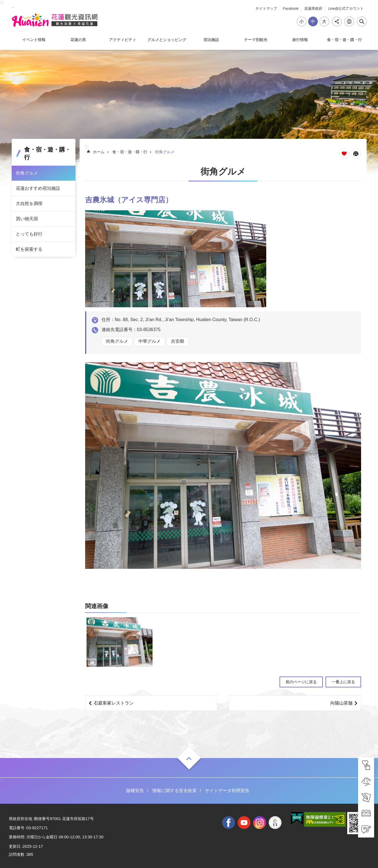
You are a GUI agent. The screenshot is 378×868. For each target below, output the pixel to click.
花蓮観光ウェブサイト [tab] (55, 20)
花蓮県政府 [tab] (313, 8)
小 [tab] (301, 21)
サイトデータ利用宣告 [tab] (227, 791)
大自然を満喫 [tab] (29, 203)
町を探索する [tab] (29, 249)
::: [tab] (2, 2)
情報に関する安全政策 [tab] (174, 791)
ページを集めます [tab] (344, 154)
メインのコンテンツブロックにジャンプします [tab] (3, 3)
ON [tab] (189, 759)
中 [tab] (313, 21)
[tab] (366, 765)
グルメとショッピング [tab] (167, 40)
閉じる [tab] (362, 21)
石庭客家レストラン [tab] (114, 703)
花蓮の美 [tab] (78, 40)
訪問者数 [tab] (17, 854)
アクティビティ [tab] (123, 40)
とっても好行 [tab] (29, 234)
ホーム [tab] (99, 152)
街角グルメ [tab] (27, 173)
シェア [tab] (337, 21)
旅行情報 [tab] (300, 40)
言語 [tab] (349, 21)
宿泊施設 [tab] (211, 40)
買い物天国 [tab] (27, 219)
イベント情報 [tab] (34, 40)
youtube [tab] (244, 823)
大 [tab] (324, 21)
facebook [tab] (229, 823)
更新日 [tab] (15, 846)
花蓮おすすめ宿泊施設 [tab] (38, 188)
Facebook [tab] (291, 8)
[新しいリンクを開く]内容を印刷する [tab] (356, 154)
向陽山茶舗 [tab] (341, 703)
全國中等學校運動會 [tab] (275, 823)
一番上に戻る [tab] (343, 682)
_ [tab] (13, 5)
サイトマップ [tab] (266, 8)
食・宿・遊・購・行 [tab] (344, 40)
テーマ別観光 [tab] (256, 40)
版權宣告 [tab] (135, 791)
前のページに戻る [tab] (301, 682)
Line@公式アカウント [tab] (346, 8)
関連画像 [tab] (97, 606)
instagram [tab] (260, 823)
